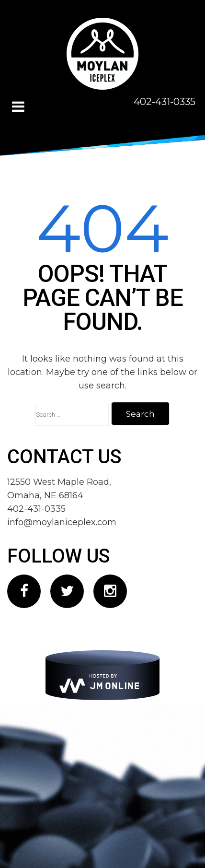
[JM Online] (102, 675)
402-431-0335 (165, 102)
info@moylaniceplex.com (62, 522)
